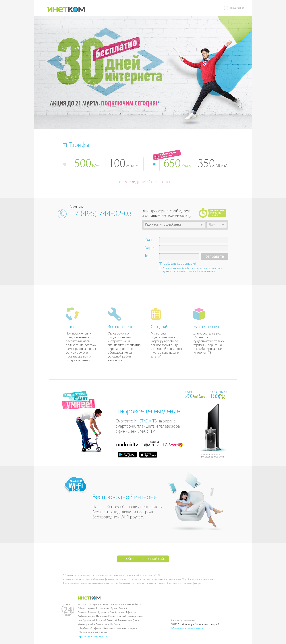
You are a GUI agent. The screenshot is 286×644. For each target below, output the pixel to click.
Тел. (148, 257)
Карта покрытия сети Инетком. (93, 637)
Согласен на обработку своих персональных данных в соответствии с (194, 270)
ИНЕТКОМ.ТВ (145, 421)
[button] (202, 225)
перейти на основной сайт (143, 559)
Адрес (150, 248)
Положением (206, 271)
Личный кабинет (237, 8)
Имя (148, 240)
